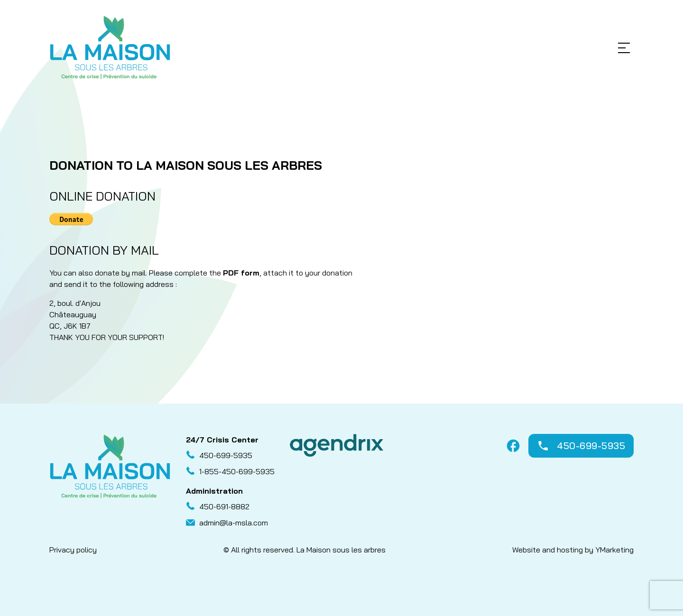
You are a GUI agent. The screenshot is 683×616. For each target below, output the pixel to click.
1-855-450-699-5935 (237, 471)
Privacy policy (73, 550)
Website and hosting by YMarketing (573, 550)
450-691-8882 (224, 506)
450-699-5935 (226, 455)
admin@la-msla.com (234, 523)
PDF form (241, 273)
